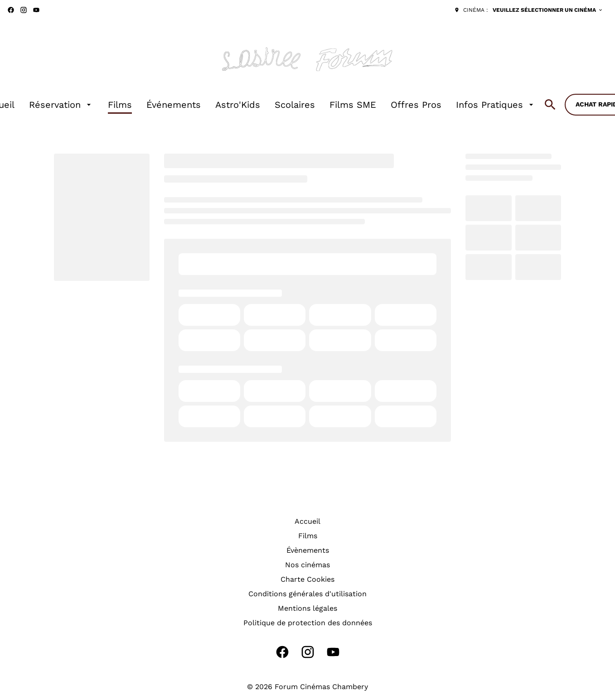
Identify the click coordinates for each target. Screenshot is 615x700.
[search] (550, 105)
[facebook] (11, 10)
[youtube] (36, 10)
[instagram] (24, 10)
